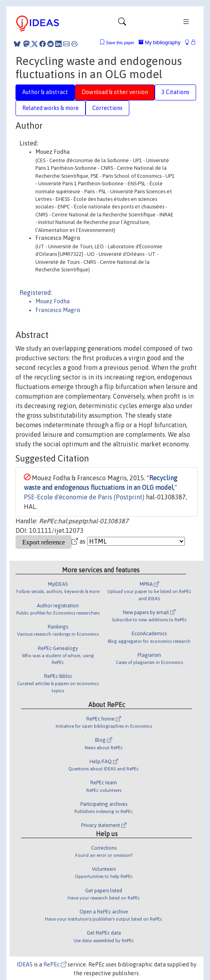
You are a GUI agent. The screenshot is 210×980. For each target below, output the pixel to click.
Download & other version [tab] (115, 92)
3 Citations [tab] (175, 92)
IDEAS (25, 964)
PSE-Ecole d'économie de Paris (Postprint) (84, 497)
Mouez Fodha (52, 301)
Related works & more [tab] (51, 108)
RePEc (55, 964)
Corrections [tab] (107, 108)
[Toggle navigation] (122, 24)
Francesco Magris (58, 310)
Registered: (36, 293)
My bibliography (159, 42)
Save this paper (120, 43)
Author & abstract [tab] (45, 92)
